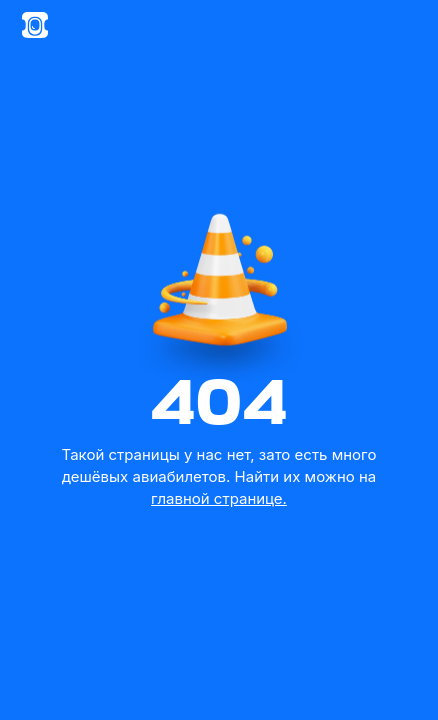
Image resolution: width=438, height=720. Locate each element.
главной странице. (219, 498)
